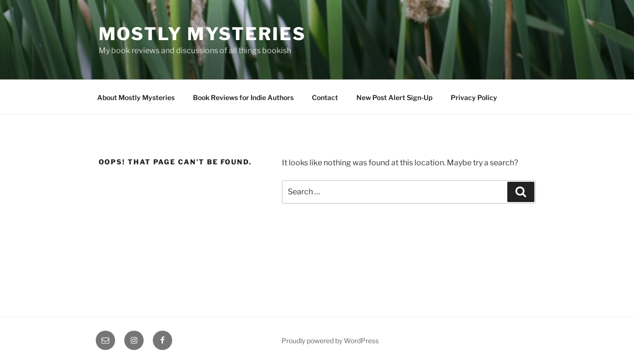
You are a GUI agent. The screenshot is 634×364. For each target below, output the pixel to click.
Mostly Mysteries (202, 34)
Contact (325, 97)
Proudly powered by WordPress (330, 341)
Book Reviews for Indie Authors (243, 97)
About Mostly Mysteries (136, 97)
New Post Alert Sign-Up (394, 97)
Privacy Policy (474, 97)
